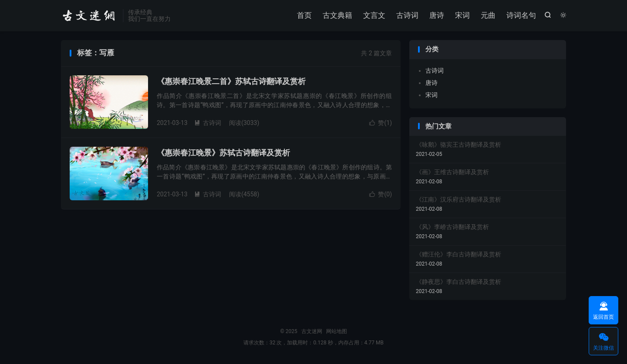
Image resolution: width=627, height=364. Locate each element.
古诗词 (407, 15)
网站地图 (337, 331)
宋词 (462, 15)
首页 (304, 15)
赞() (381, 123)
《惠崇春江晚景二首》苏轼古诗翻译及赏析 (231, 81)
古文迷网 (90, 16)
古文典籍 (337, 15)
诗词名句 (521, 15)
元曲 (488, 15)
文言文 (374, 15)
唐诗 (437, 15)
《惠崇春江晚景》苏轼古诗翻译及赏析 (223, 153)
